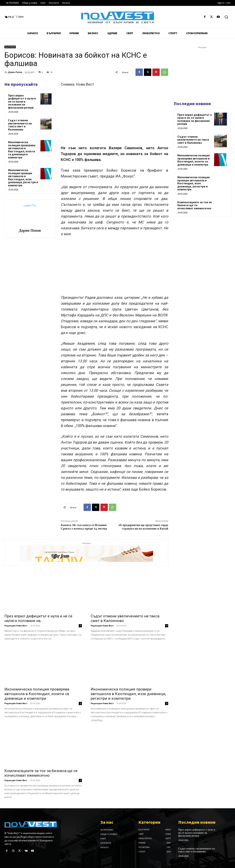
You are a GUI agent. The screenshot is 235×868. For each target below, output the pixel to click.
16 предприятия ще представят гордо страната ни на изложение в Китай (143, 527)
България (10, 47)
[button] (226, 17)
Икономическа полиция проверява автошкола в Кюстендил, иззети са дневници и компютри (22, 150)
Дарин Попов (15, 72)
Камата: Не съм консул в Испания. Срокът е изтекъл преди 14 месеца (84, 527)
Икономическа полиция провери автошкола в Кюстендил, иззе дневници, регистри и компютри (23, 178)
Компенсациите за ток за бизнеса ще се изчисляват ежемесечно (41, 773)
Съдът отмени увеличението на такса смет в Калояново (20, 125)
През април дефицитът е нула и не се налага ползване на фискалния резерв (22, 102)
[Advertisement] (114, 118)
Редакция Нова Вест (16, 626)
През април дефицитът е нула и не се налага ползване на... (38, 618)
